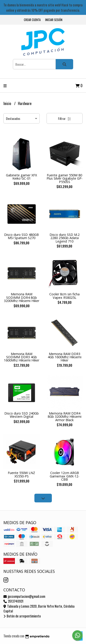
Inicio (8, 103)
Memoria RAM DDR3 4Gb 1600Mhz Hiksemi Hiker (65, 357)
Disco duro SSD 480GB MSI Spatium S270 (21, 236)
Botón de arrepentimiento (22, 616)
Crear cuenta (32, 20)
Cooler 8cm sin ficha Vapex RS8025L (64, 296)
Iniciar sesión (54, 20)
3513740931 (13, 601)
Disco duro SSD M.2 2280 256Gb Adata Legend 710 (65, 238)
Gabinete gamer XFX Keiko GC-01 (21, 177)
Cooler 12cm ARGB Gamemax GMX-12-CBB (65, 476)
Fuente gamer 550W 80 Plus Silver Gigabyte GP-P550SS (65, 178)
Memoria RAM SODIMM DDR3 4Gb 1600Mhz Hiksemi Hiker (22, 357)
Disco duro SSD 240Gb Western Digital (22, 415)
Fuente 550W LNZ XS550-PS (21, 474)
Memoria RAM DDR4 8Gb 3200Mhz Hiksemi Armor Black (65, 417)
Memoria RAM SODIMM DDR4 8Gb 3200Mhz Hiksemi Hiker (22, 297)
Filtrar (65, 118)
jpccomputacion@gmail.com (24, 596)
